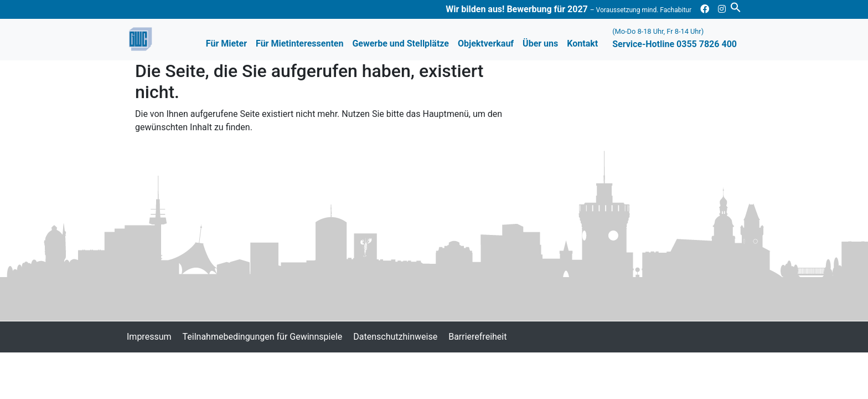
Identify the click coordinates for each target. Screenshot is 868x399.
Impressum (149, 337)
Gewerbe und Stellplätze (401, 44)
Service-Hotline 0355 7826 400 (675, 38)
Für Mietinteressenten (299, 44)
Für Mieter (226, 44)
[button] (736, 6)
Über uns (540, 44)
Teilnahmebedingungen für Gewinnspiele (263, 337)
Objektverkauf (486, 44)
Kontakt (582, 44)
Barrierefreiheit (477, 337)
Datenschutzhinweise (395, 337)
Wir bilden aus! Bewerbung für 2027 (569, 9)
